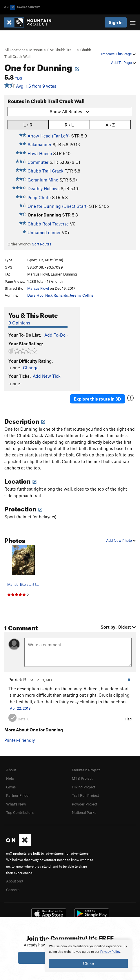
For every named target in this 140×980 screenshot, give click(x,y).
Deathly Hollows (43, 188)
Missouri (36, 50)
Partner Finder (18, 795)
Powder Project (84, 804)
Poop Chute (39, 197)
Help (10, 778)
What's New (16, 804)
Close (88, 963)
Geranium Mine (43, 180)
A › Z (110, 125)
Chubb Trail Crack (46, 171)
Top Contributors (20, 812)
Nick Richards (57, 295)
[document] (88, 956)
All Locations (15, 50)
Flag (128, 719)
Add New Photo (121, 540)
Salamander (39, 144)
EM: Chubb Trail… (62, 50)
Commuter (38, 162)
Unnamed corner (44, 232)
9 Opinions (19, 323)
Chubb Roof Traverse (48, 224)
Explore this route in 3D (98, 399)
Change (31, 368)
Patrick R (17, 680)
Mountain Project (86, 770)
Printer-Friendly (20, 740)
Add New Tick (47, 376)
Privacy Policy (110, 952)
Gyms (11, 787)
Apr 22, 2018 (20, 708)
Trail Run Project (85, 795)
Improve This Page (118, 54)
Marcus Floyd (38, 288)
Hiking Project (83, 787)
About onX (15, 881)
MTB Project (82, 778)
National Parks (84, 812)
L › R (28, 125)
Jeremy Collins (81, 295)
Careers (13, 890)
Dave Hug (35, 295)
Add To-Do (55, 335)
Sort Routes (42, 244)
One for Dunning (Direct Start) (58, 206)
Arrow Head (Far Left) (49, 136)
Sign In (116, 22)
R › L (69, 125)
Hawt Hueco (40, 153)
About (11, 770)
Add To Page (123, 63)
